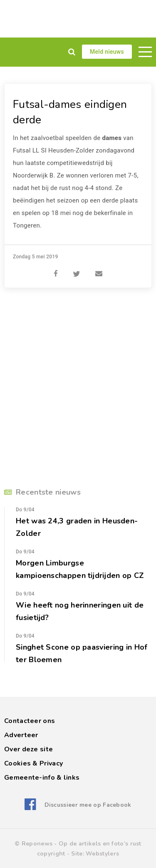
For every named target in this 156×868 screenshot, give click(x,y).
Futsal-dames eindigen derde (70, 112)
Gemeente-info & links (42, 778)
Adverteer (21, 735)
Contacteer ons (30, 721)
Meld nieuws (107, 52)
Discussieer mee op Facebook (88, 805)
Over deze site (28, 749)
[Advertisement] (78, 19)
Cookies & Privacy (33, 763)
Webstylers (102, 854)
